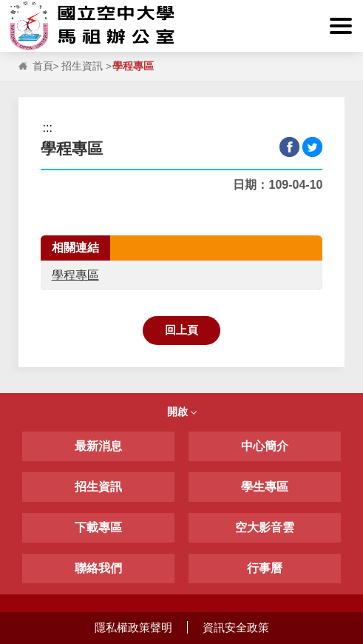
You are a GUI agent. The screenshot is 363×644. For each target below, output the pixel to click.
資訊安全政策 (236, 627)
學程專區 (75, 275)
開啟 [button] (182, 412)
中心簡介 (265, 446)
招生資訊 (82, 66)
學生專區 (265, 487)
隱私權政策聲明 (133, 627)
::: (14, 9)
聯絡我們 (98, 568)
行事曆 (265, 568)
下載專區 (98, 527)
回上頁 (181, 330)
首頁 (43, 66)
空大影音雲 (265, 527)
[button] (341, 26)
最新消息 (98, 446)
